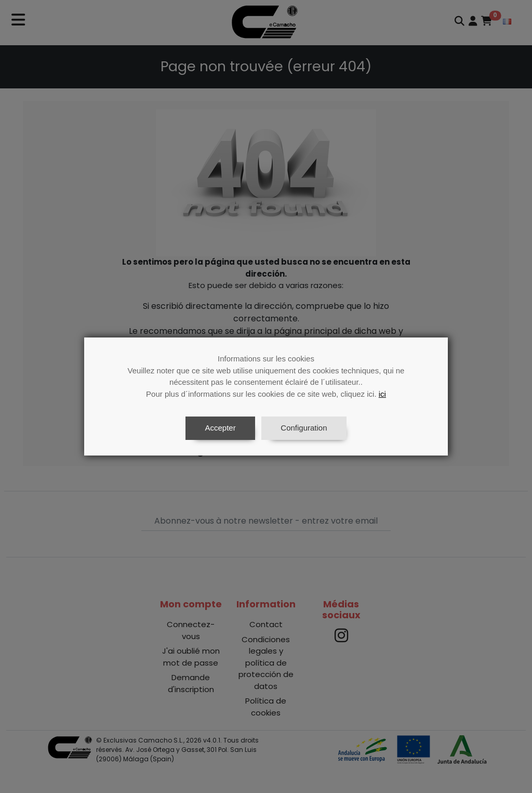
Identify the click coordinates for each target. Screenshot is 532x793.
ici (382, 394)
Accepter (220, 428)
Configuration (304, 428)
